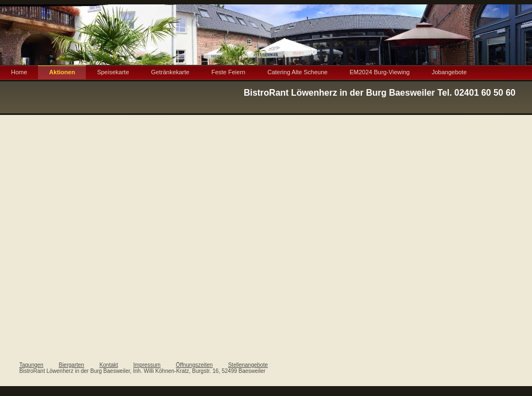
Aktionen (62, 72)
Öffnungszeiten (194, 365)
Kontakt (109, 365)
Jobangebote (449, 72)
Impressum (147, 365)
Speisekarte (113, 72)
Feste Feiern (228, 72)
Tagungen (31, 365)
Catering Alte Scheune (297, 72)
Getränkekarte (171, 72)
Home (19, 72)
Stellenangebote (248, 365)
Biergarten (72, 365)
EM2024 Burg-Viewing (379, 72)
